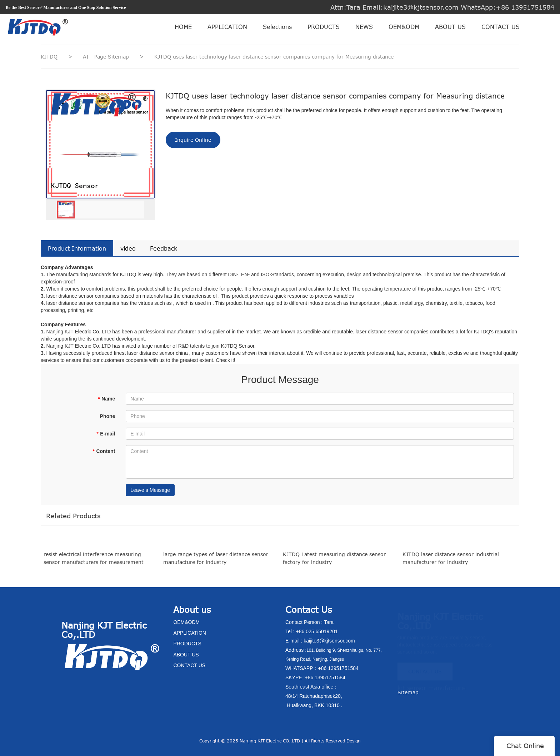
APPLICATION (227, 27)
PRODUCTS (324, 27)
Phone (108, 416)
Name (107, 399)
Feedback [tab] (164, 248)
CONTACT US (501, 27)
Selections (277, 27)
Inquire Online (193, 140)
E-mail (106, 434)
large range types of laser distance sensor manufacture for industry (216, 563)
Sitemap (408, 692)
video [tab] (128, 248)
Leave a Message (150, 490)
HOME (183, 27)
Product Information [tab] (77, 248)
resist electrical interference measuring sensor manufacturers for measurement (94, 563)
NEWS (364, 27)
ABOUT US (450, 27)
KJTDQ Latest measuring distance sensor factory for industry (334, 563)
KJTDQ (49, 57)
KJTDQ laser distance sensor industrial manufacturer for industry (451, 563)
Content (104, 451)
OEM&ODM (404, 27)
